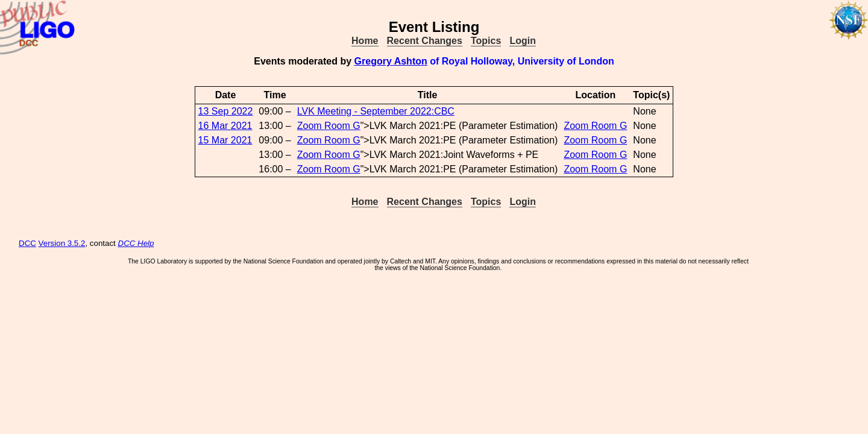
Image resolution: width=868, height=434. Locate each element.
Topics (486, 41)
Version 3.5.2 (62, 243)
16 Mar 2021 (225, 126)
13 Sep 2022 (226, 111)
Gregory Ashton (391, 61)
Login (523, 41)
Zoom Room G (329, 126)
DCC (27, 243)
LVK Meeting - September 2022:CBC (376, 111)
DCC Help (136, 243)
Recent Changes (425, 41)
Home (365, 41)
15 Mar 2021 (225, 140)
